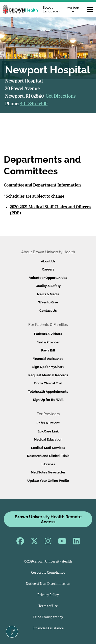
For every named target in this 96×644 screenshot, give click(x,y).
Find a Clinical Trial (48, 383)
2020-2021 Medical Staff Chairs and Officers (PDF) (50, 210)
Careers (48, 269)
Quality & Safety (48, 286)
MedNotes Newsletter (48, 472)
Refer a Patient (48, 423)
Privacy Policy (48, 595)
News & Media (48, 294)
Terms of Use (48, 606)
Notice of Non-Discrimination (48, 584)
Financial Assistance (48, 359)
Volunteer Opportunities (48, 278)
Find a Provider (48, 342)
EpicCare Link (48, 431)
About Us (48, 261)
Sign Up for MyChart (48, 367)
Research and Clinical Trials (48, 456)
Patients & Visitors (48, 334)
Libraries (48, 464)
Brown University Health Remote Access (48, 519)
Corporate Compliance (48, 573)
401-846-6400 (34, 104)
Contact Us (48, 311)
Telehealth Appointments (48, 392)
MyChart (73, 9)
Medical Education (48, 439)
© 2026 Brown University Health (48, 562)
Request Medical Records (48, 375)
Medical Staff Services (48, 448)
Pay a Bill (48, 350)
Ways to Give (48, 302)
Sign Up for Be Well (48, 400)
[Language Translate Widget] (53, 9)
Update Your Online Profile (48, 481)
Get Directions (61, 96)
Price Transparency (48, 617)
